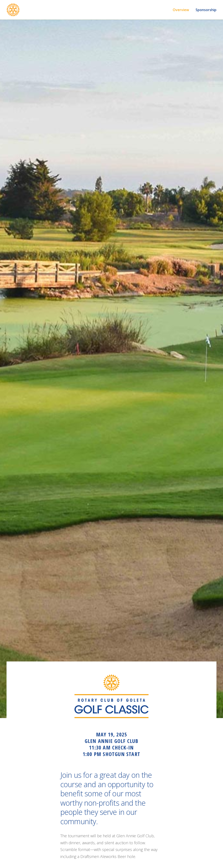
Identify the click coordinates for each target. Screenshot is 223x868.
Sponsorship (206, 10)
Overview (181, 10)
